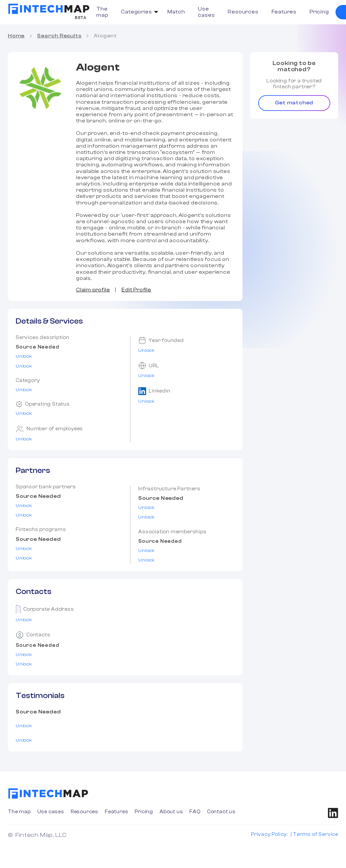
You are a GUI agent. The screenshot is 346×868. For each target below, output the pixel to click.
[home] (49, 9)
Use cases (206, 12)
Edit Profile (136, 290)
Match (176, 12)
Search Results (59, 36)
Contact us (221, 812)
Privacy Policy (269, 834)
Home (16, 36)
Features (284, 12)
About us (171, 812)
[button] (138, 12)
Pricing (319, 12)
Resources (243, 12)
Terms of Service (316, 834)
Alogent (105, 36)
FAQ (195, 812)
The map (102, 12)
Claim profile (93, 290)
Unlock (24, 356)
